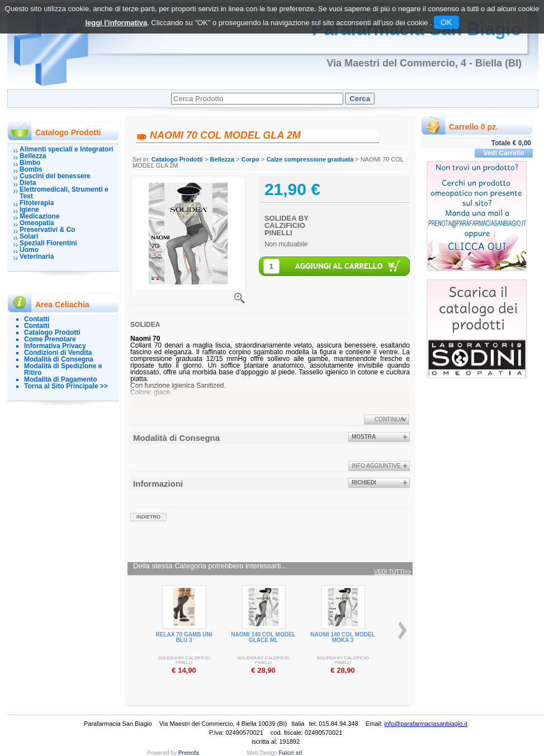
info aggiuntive (376, 466)
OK (446, 22)
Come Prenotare (50, 339)
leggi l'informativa (116, 23)
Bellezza (33, 156)
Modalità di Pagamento (61, 379)
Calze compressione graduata (310, 159)
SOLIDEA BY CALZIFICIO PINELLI (287, 225)
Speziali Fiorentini (48, 243)
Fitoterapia (37, 203)
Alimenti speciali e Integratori (66, 149)
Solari (29, 236)
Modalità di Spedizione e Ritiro (63, 369)
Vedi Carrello (503, 153)
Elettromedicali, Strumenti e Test (64, 193)
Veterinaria (37, 256)
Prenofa (189, 753)
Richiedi (364, 482)
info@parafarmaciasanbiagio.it (426, 724)
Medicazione (39, 216)
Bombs (31, 169)
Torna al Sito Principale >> (66, 386)
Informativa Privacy (55, 346)
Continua (389, 419)
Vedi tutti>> (392, 572)
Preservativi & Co (47, 230)
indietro (148, 517)
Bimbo (30, 163)
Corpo (250, 159)
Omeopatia (37, 223)
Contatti (37, 319)
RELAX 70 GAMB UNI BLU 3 (184, 637)
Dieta (28, 183)
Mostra (364, 437)
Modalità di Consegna (59, 359)
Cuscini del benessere (55, 176)
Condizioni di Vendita (58, 353)
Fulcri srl (290, 753)
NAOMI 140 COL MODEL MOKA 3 (342, 637)
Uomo (29, 250)
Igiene (29, 210)
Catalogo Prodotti (52, 332)
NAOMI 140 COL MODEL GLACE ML (263, 637)
